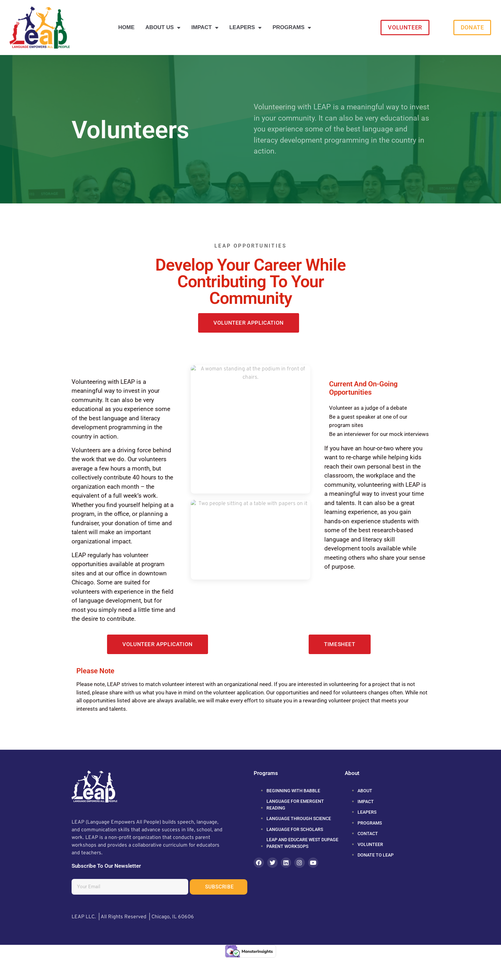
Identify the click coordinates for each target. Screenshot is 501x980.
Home (126, 27)
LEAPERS (246, 28)
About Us (163, 28)
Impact (205, 28)
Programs (292, 28)
